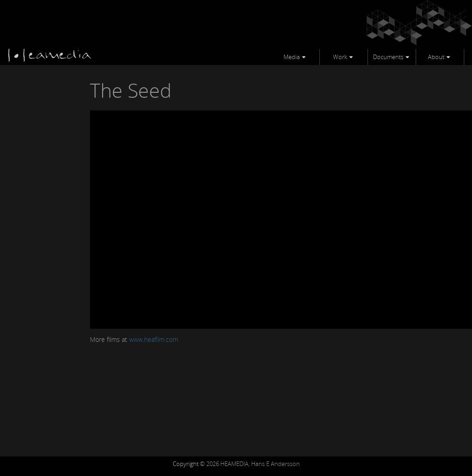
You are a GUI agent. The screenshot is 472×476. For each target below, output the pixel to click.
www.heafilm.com (154, 339)
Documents (388, 57)
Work (340, 57)
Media (292, 57)
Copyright (186, 464)
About (436, 57)
